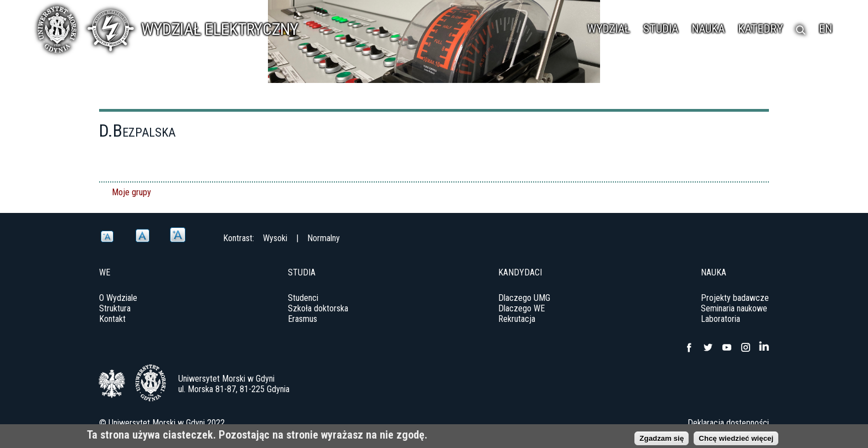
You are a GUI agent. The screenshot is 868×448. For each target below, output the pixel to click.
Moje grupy (131, 192)
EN (825, 29)
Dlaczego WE (521, 308)
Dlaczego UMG (524, 298)
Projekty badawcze (735, 298)
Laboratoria (720, 319)
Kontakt (112, 319)
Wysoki (275, 238)
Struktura (115, 308)
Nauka (708, 29)
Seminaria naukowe (734, 308)
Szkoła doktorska (318, 308)
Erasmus (303, 319)
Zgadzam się (662, 440)
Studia (661, 29)
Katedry (760, 29)
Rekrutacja (517, 319)
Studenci (303, 298)
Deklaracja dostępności (728, 423)
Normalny (324, 238)
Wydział (609, 29)
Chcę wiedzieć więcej (736, 440)
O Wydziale (118, 298)
